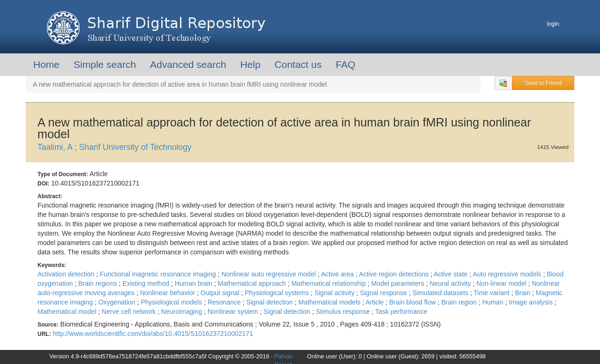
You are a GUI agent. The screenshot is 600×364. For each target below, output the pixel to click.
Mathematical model (68, 312)
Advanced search (188, 64)
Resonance (225, 302)
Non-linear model (502, 283)
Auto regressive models (508, 274)
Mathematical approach (252, 283)
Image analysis (532, 302)
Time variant (492, 293)
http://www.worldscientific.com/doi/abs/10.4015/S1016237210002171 (153, 334)
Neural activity (451, 283)
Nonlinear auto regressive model (269, 274)
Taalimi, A (56, 147)
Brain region (460, 302)
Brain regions (98, 283)
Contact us (298, 64)
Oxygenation (118, 302)
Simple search (105, 64)
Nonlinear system (234, 312)
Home (46, 64)
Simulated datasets (441, 293)
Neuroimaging (183, 312)
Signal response (384, 293)
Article (376, 302)
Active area (338, 274)
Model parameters (399, 283)
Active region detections (395, 274)
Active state (451, 274)
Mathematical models (330, 302)
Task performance (401, 312)
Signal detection (270, 302)
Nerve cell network (130, 312)
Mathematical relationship (330, 283)
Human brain (195, 283)
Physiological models (172, 302)
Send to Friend (543, 83)
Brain (524, 293)
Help (250, 64)
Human (494, 302)
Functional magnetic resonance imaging (159, 274)
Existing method (147, 283)
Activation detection (67, 274)
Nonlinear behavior (169, 293)
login (553, 24)
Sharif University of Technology (135, 147)
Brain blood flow (413, 302)
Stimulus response (344, 312)
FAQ (345, 64)
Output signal (221, 293)
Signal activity (335, 293)
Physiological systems (278, 293)
